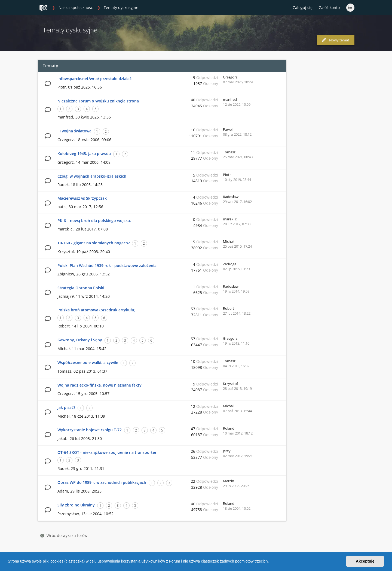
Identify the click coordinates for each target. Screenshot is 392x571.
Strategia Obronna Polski (81, 288)
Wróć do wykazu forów (64, 535)
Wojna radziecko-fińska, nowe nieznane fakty (99, 385)
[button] (271, 562)
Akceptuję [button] (365, 561)
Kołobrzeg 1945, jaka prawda (84, 154)
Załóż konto (329, 7)
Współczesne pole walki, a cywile (88, 362)
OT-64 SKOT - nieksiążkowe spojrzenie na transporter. (108, 452)
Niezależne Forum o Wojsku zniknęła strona (98, 101)
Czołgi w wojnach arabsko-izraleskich (92, 176)
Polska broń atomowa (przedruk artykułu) (96, 310)
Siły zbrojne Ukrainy (76, 505)
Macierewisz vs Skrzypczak (82, 198)
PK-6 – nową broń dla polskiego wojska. (94, 221)
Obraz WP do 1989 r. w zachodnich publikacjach (102, 482)
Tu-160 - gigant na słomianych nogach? (94, 243)
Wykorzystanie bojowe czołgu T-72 (90, 430)
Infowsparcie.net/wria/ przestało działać (94, 79)
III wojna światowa (74, 131)
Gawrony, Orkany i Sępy (80, 340)
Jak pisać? (66, 407)
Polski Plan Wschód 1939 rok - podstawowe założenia (107, 265)
